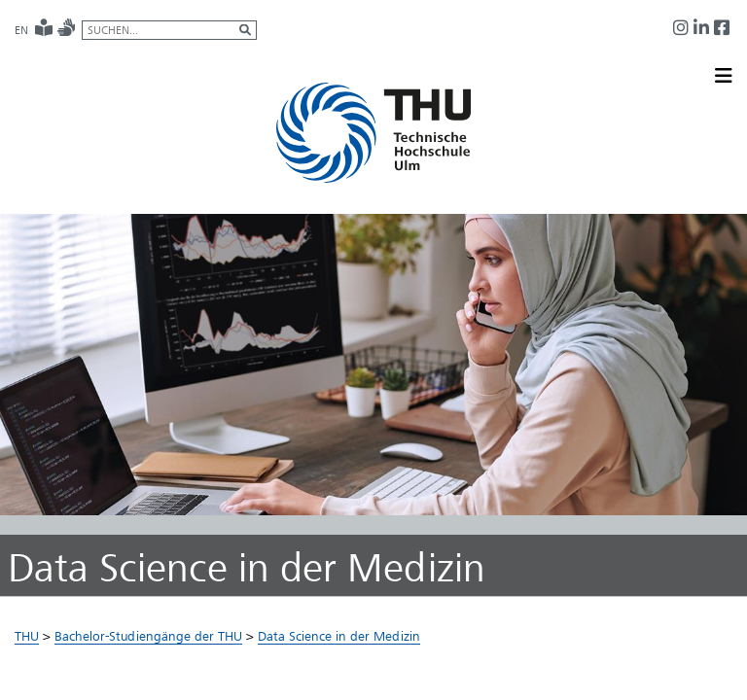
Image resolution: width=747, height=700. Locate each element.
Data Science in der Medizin (339, 636)
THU (27, 636)
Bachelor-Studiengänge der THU (148, 636)
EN (21, 30)
